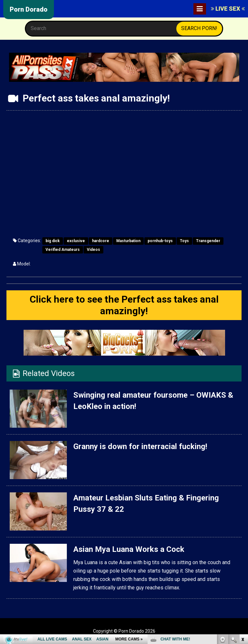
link (242, 543)
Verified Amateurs (63, 250)
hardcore (101, 241)
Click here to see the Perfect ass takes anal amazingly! (124, 305)
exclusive (76, 241)
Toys (184, 241)
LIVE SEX (228, 9)
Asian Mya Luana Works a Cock (129, 549)
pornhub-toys (160, 241)
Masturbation (128, 241)
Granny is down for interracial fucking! (140, 446)
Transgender (208, 241)
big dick (53, 241)
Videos (93, 250)
